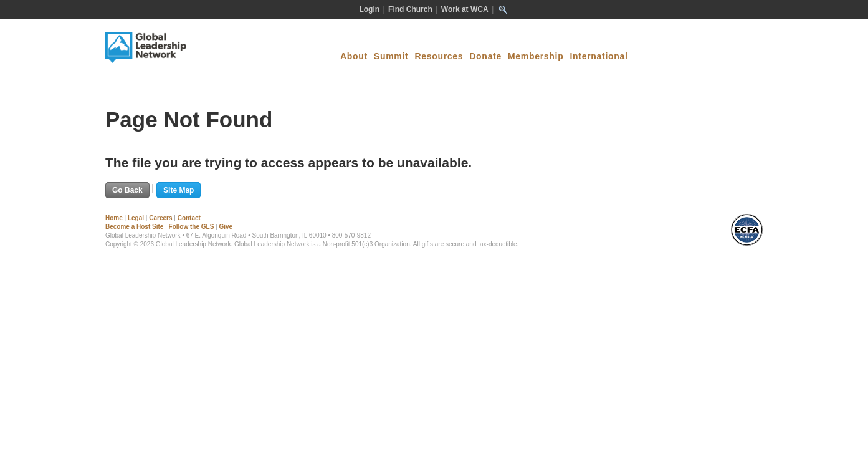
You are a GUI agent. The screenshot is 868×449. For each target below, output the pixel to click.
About (354, 56)
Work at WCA (465, 9)
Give (226, 227)
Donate (485, 56)
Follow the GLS (192, 227)
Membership (536, 56)
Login (369, 9)
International (599, 56)
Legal (136, 218)
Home (114, 218)
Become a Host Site (134, 227)
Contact (189, 218)
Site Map (179, 190)
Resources (439, 56)
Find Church (410, 9)
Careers (160, 218)
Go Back (127, 190)
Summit (391, 56)
